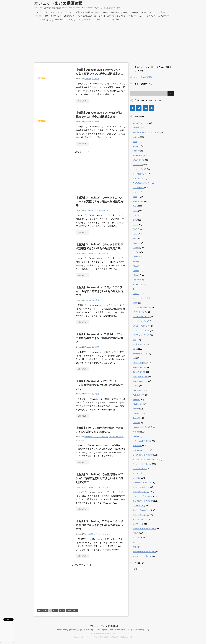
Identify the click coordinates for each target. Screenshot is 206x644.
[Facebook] (133, 108)
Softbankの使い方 (140, 381)
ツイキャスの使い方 (141, 487)
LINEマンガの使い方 (141, 330)
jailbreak (39, 16)
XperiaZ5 (136, 418)
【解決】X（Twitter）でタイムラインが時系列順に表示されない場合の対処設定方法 (99, 525)
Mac (134, 340)
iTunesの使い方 (60, 20)
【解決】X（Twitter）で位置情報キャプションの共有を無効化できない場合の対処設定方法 (99, 478)
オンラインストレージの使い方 (145, 459)
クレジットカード (114, 20)
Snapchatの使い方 (140, 377)
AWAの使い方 (138, 160)
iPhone (135, 257)
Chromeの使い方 (140, 169)
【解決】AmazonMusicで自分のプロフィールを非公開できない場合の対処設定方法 (99, 291)
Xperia (135, 409)
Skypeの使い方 (139, 372)
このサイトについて (57, 12)
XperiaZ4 (136, 413)
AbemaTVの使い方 (140, 123)
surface (136, 386)
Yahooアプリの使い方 (142, 427)
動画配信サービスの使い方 (144, 529)
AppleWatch (137, 155)
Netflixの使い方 (139, 344)
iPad (134, 238)
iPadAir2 (136, 243)
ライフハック (56, 16)
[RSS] (151, 108)
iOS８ (135, 229)
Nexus (135, 349)
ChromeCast (138, 165)
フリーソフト (100, 20)
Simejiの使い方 (139, 367)
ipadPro (136, 252)
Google (136, 197)
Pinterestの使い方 (140, 354)
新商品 (135, 533)
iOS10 (143, 12)
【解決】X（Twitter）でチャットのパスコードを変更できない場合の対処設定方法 (99, 202)
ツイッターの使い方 (106, 16)
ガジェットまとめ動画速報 (58, 3)
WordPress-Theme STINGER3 (103, 633)
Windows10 (116, 12)
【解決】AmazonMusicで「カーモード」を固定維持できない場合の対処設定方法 (99, 385)
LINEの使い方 (69, 16)
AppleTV (136, 151)
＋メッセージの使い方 (142, 556)
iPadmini (136, 248)
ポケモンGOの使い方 (141, 510)
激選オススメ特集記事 (84, 12)
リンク (70, 12)
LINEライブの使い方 (141, 335)
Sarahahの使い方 (140, 363)
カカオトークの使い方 (147, 16)
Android (106, 12)
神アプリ (72, 20)
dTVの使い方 (138, 178)
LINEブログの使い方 (141, 321)
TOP (37, 12)
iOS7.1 (135, 225)
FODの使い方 (138, 188)
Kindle (135, 303)
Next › (69, 610)
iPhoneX (135, 12)
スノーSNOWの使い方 (142, 483)
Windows (136, 400)
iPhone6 (136, 261)
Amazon (88, 79)
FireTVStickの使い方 (43, 20)
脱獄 (46, 16)
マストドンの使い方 (141, 515)
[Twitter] (139, 108)
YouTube (136, 432)
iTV (134, 289)
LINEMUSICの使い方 (141, 307)
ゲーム (135, 473)
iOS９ (135, 234)
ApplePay (137, 146)
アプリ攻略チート (85, 20)
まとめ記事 (160, 12)
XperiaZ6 (136, 423)
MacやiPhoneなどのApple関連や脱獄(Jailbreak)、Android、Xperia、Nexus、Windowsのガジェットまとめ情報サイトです (103, 630)
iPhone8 (126, 12)
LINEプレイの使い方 (141, 326)
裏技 (134, 547)
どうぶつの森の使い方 (142, 441)
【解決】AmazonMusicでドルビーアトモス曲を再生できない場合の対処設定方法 (99, 338)
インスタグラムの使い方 (87, 16)
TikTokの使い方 (139, 390)
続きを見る (82, 101)
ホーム (44, 12)
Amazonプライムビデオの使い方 (96, 437)
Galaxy (135, 192)
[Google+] (145, 108)
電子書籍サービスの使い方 (144, 552)
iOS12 (135, 215)
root (134, 358)
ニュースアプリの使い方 (143, 496)
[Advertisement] (103, 41)
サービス (136, 478)
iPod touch (137, 280)
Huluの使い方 (138, 202)
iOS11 (151, 12)
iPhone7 (136, 266)
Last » (75, 610)
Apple (98, 12)
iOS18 (135, 220)
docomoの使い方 (140, 174)
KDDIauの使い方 (139, 298)
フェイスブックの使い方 (126, 16)
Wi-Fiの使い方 (164, 16)
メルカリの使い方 (140, 519)
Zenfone (136, 436)
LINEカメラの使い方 (141, 317)
